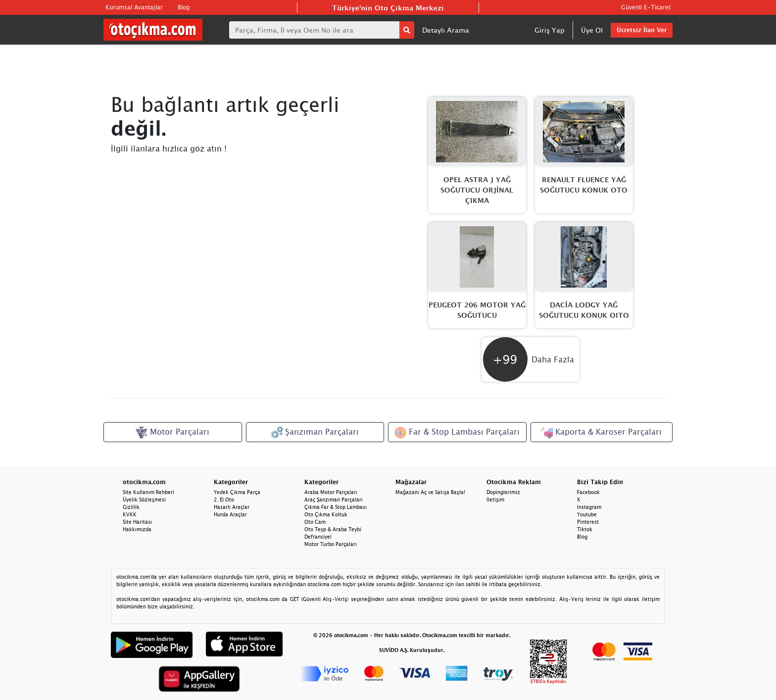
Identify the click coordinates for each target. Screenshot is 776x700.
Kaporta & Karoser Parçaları (601, 433)
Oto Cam (315, 522)
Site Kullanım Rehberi (148, 492)
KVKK (130, 514)
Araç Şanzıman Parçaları (334, 500)
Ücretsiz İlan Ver (642, 30)
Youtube (587, 514)
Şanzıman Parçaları (315, 433)
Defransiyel (318, 537)
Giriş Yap (550, 30)
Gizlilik (131, 507)
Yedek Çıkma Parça (237, 492)
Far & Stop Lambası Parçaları (457, 433)
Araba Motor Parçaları (331, 492)
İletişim (495, 500)
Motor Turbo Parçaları (331, 544)
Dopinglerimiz (503, 492)
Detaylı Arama (446, 30)
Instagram (589, 507)
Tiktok (585, 529)
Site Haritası (137, 522)
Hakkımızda (137, 529)
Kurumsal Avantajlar (134, 7)
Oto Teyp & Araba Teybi (333, 529)
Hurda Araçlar (230, 514)
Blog (184, 7)
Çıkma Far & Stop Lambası (336, 507)
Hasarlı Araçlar (232, 507)
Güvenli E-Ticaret (646, 7)
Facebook (588, 492)
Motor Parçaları (172, 433)
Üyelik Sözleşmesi (144, 500)
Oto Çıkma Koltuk (326, 514)
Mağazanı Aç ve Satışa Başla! (430, 492)
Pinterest (588, 522)
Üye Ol (592, 30)
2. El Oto (224, 500)
